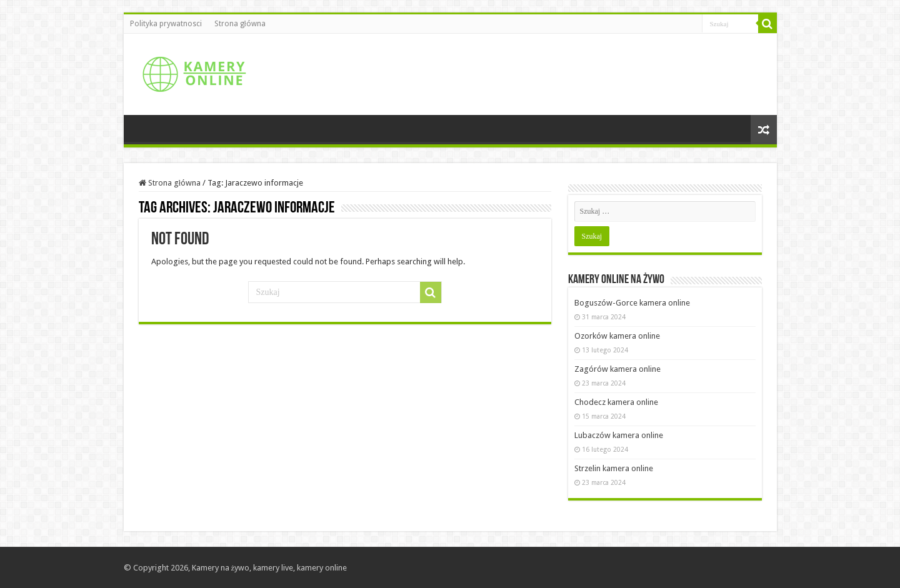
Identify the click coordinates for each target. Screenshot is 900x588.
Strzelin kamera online (614, 468)
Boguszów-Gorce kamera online (632, 303)
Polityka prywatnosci (166, 24)
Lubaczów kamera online (619, 435)
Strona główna (240, 24)
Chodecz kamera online (616, 402)
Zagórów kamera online (617, 369)
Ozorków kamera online (617, 336)
